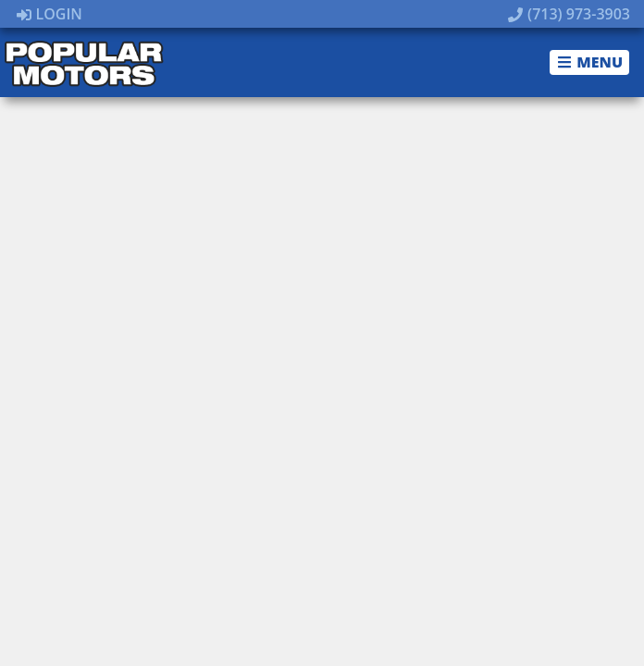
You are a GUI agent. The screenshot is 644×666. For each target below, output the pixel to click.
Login (50, 14)
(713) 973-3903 (569, 14)
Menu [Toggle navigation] (590, 62)
